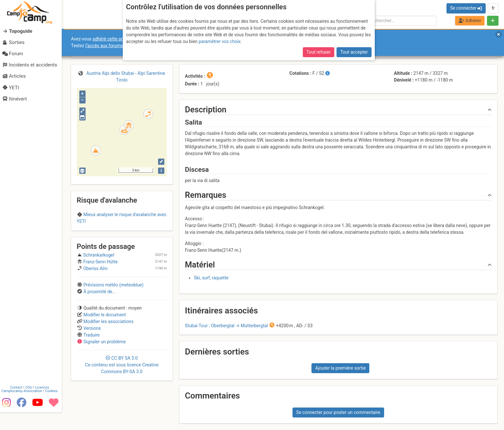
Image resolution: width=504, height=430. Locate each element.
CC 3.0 (122, 365)
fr (493, 8)
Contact (19, 405)
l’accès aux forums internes (113, 46)
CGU (32, 405)
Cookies (54, 408)
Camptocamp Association (24, 408)
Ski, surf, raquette (211, 278)
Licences (45, 405)
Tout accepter (354, 52)
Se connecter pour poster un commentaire (338, 412)
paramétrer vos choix (220, 41)
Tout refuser (318, 52)
